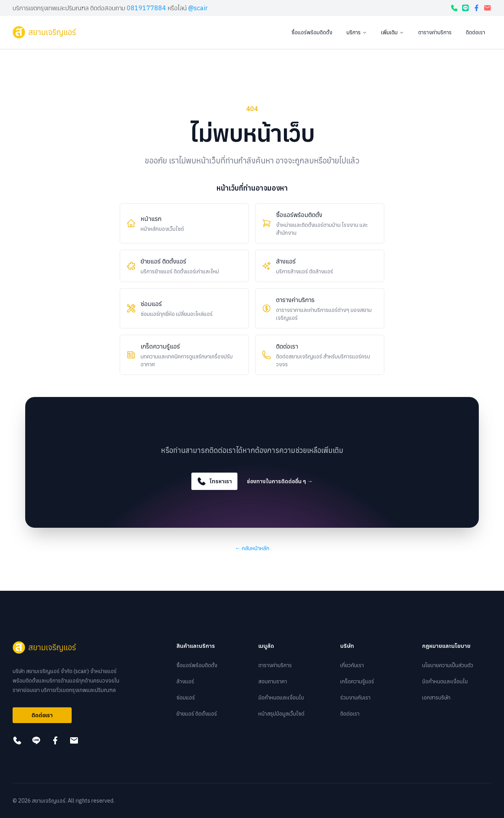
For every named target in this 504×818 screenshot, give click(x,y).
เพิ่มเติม (393, 32)
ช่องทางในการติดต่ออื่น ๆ (280, 481)
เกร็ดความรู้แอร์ (357, 681)
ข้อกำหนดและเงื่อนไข (281, 697)
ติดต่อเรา (475, 32)
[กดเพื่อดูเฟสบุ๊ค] (476, 8)
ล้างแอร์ (185, 681)
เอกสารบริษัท (436, 697)
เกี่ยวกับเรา (352, 665)
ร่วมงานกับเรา (355, 697)
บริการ (357, 32)
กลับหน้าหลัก (252, 548)
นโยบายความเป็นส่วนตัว (448, 665)
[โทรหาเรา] (454, 8)
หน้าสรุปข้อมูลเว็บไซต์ (281, 714)
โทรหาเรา (214, 481)
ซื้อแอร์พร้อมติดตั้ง (312, 32)
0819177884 (146, 8)
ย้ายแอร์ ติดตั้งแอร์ (197, 714)
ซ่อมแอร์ (186, 697)
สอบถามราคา (273, 681)
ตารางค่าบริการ (435, 32)
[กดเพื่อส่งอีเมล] (487, 8)
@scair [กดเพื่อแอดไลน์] (198, 8)
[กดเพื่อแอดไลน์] (465, 8)
